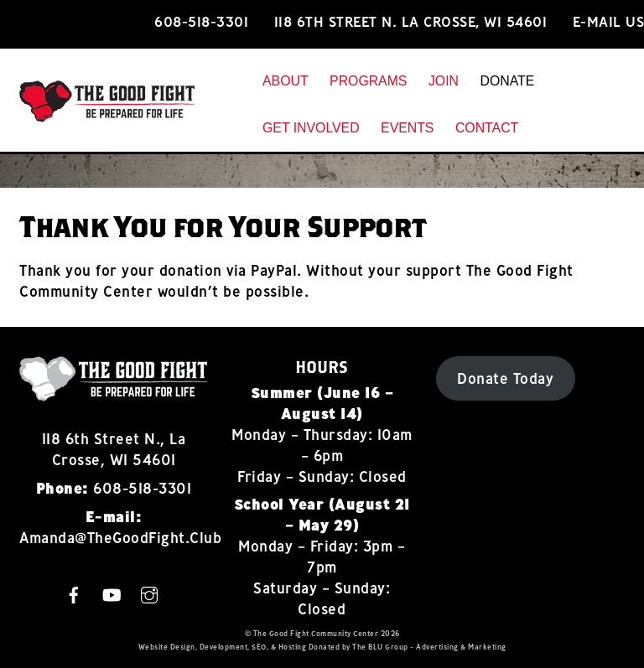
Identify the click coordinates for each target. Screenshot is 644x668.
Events (407, 128)
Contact (487, 128)
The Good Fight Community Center (316, 633)
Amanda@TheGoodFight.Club (120, 538)
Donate (507, 81)
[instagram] (149, 593)
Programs (368, 81)
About (286, 81)
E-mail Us (609, 22)
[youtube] (112, 593)
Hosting (293, 647)
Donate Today (505, 378)
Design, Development (209, 647)
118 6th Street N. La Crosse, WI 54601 (411, 22)
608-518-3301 (201, 22)
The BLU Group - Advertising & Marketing (429, 647)
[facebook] (74, 593)
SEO (259, 647)
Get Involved (311, 128)
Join (444, 81)
